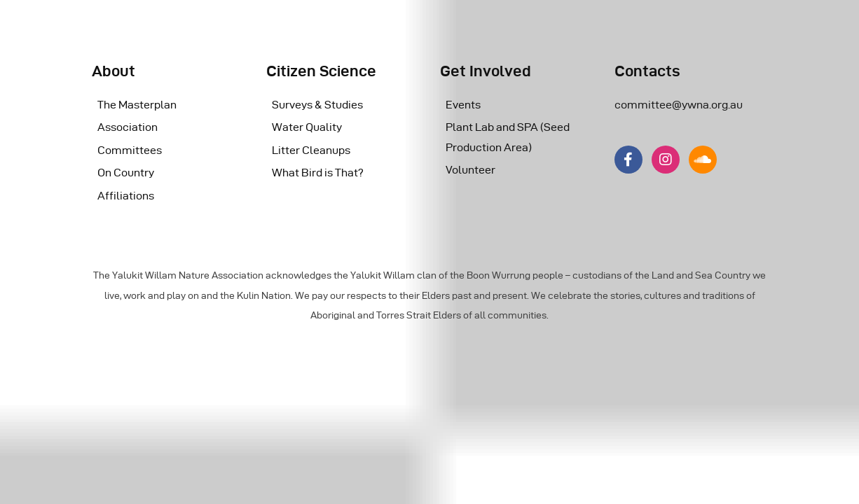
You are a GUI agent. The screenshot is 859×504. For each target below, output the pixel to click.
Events (463, 105)
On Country (126, 173)
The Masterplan (137, 105)
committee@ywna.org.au (679, 105)
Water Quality (307, 127)
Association (128, 127)
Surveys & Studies (317, 105)
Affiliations (126, 196)
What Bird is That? (318, 173)
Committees (130, 150)
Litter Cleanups (311, 150)
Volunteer (470, 170)
